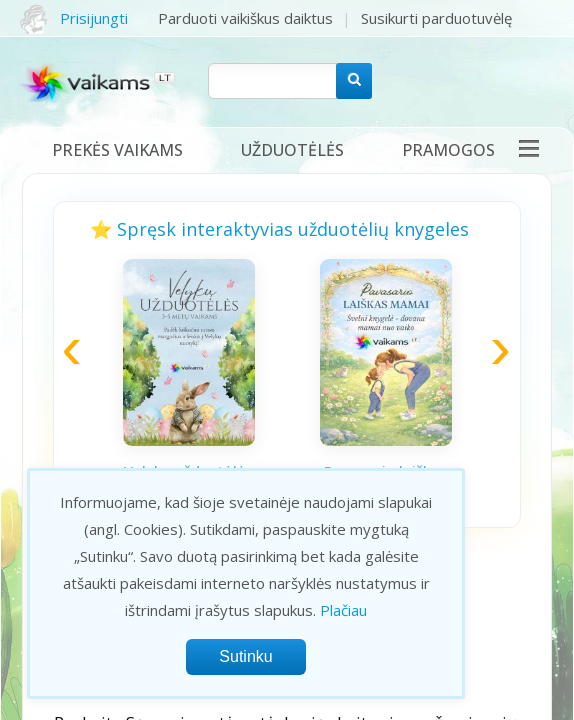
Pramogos (448, 150)
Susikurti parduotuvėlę (436, 18)
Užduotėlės (292, 150)
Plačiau (343, 610)
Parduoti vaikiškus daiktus (245, 18)
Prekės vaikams (117, 150)
